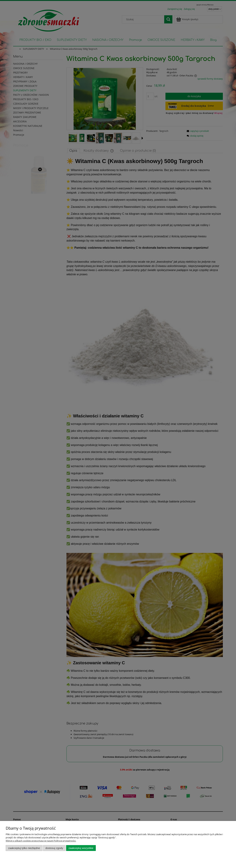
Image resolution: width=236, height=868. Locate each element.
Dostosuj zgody (54, 848)
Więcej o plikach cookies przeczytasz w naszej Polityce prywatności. (41, 841)
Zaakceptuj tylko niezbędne (24, 848)
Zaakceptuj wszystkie (81, 848)
